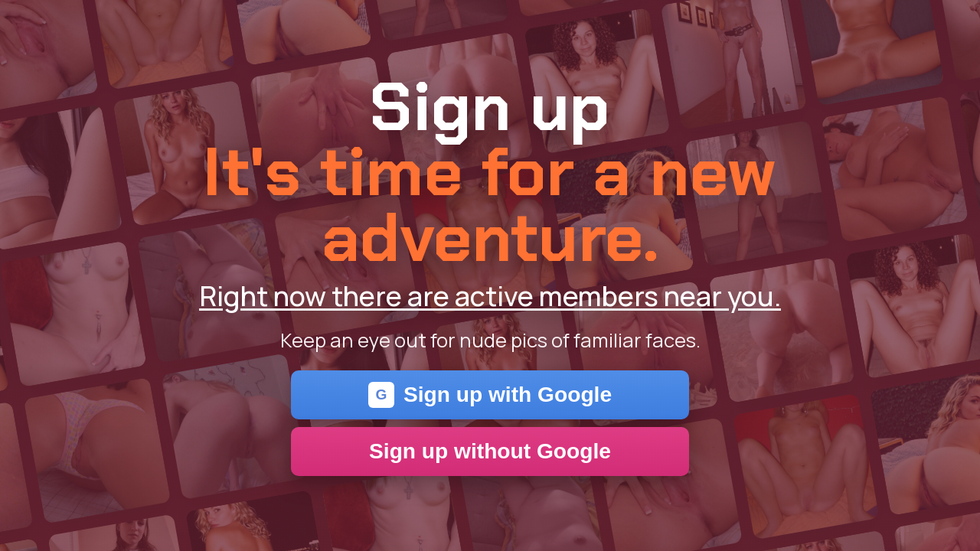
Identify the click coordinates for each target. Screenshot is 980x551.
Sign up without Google (490, 451)
